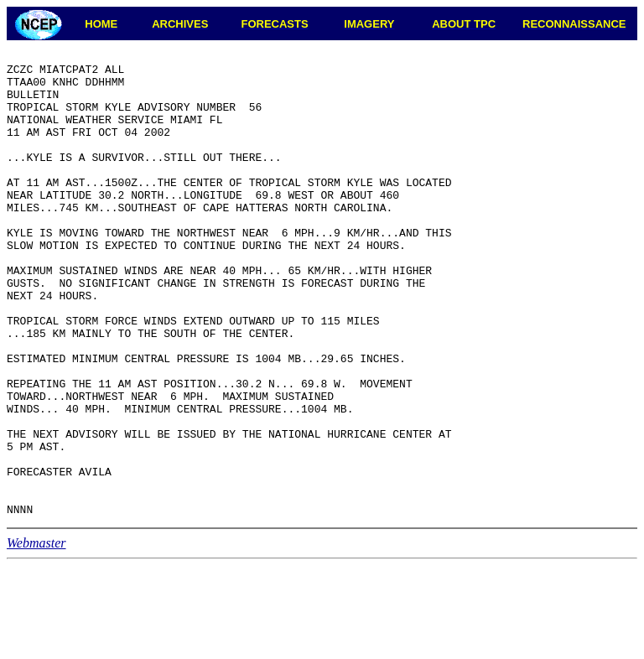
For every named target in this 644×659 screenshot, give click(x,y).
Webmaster (36, 636)
